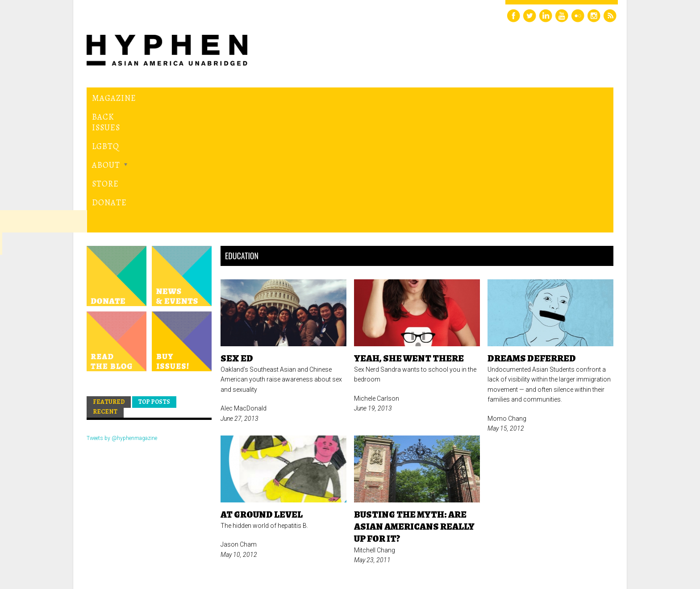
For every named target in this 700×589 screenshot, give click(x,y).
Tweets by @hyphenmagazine (122, 315)
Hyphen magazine (128, 545)
